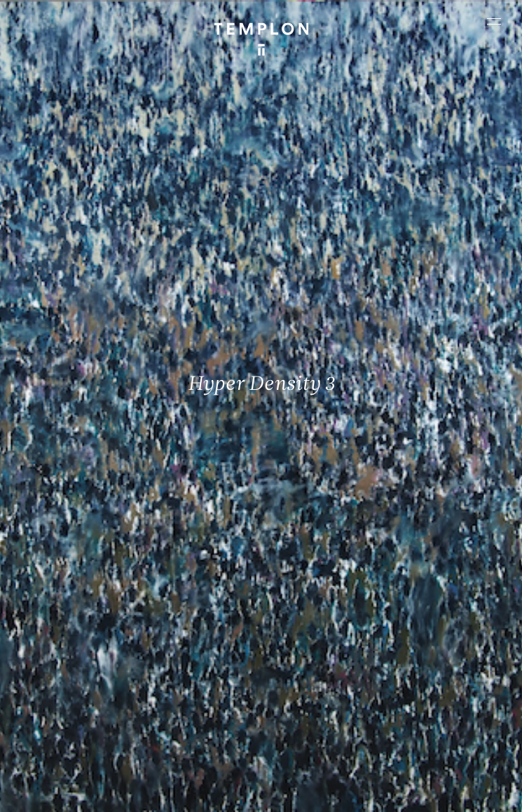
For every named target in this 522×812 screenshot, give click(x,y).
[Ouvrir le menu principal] (494, 21)
